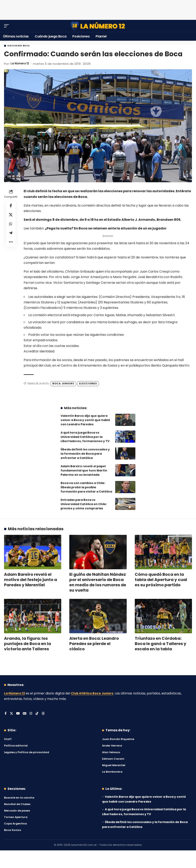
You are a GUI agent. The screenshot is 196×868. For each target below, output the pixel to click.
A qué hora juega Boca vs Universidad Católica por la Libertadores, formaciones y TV (85, 437)
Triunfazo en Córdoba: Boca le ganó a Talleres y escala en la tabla (161, 644)
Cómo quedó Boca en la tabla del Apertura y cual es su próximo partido (161, 580)
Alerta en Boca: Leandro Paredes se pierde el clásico (94, 644)
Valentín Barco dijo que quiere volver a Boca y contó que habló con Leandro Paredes (85, 420)
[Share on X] (11, 216)
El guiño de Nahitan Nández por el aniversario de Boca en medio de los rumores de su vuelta (98, 582)
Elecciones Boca (19, 46)
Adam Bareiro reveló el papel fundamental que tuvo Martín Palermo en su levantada (84, 470)
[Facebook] (6, 714)
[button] (7, 26)
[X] (12, 714)
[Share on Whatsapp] (11, 225)
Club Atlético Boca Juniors (95, 693)
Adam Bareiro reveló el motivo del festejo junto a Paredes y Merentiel (31, 580)
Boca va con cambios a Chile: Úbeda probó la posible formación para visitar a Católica (86, 487)
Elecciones (88, 383)
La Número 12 (21, 64)
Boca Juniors (63, 383)
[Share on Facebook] (11, 206)
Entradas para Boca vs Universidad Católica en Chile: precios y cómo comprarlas (84, 504)
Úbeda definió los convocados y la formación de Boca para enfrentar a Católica (85, 454)
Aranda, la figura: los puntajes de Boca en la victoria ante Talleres (27, 644)
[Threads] (44, 714)
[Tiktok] (38, 714)
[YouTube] (18, 714)
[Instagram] (32, 714)
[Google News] (25, 714)
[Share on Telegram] (11, 235)
